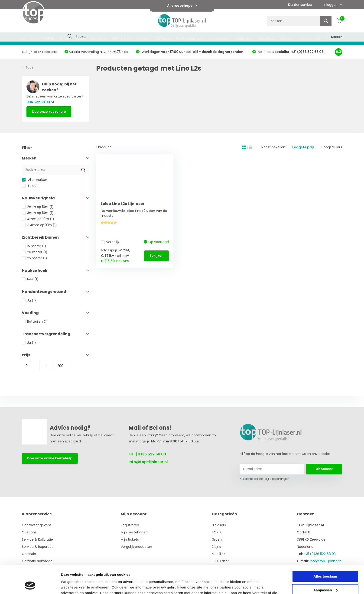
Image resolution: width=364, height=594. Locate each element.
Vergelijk (110, 242)
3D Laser (143, 39)
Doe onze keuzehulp (49, 112)
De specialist (40, 52)
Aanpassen (325, 563)
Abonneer (324, 469)
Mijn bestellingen (134, 532)
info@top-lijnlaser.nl (148, 462)
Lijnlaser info (310, 39)
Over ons (29, 532)
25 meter (34, 258)
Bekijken (156, 256)
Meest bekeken (273, 147)
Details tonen (72, 585)
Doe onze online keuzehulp (50, 458)
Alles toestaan (325, 550)
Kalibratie (244, 39)
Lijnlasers (30, 39)
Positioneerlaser (190, 39)
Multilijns (99, 39)
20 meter (35, 252)
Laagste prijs (303, 147)
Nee (30, 279)
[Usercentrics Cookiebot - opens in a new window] (30, 585)
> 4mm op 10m (39, 225)
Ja (29, 300)
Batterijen (35, 321)
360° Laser (121, 39)
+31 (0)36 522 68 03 (147, 454)
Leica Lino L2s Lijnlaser (123, 204)
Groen (65, 39)
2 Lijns (81, 39)
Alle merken (34, 180)
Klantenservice (300, 5)
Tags (29, 67)
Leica (29, 186)
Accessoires (220, 39)
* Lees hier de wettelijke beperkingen (264, 479)
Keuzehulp (267, 39)
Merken (287, 39)
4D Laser (163, 39)
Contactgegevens (37, 525)
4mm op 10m (38, 219)
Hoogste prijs (332, 147)
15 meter (34, 246)
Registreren (130, 525)
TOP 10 (49, 39)
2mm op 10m (38, 207)
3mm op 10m (38, 213)
